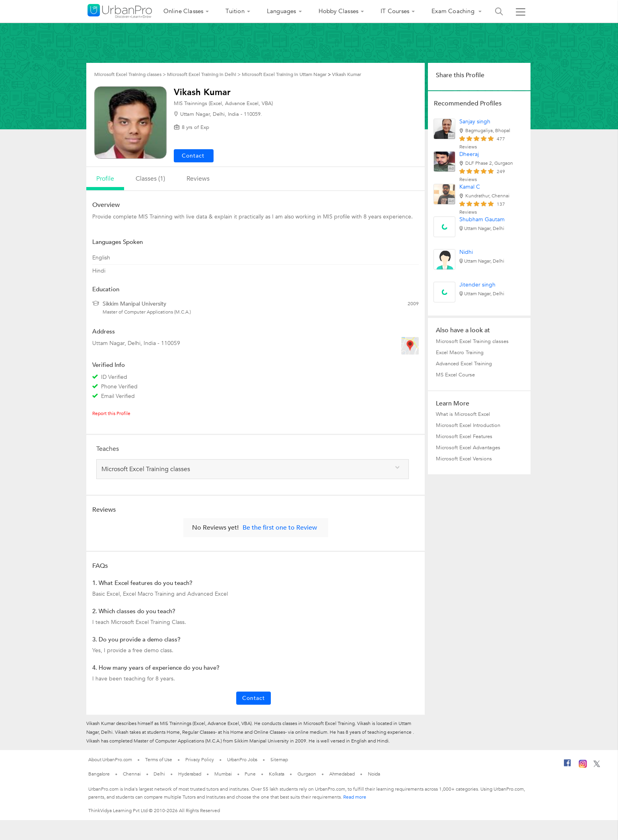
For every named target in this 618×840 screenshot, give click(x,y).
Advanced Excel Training (464, 364)
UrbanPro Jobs (242, 760)
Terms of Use (159, 760)
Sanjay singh (475, 122)
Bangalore (99, 774)
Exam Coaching (454, 11)
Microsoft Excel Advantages (468, 448)
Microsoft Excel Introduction (468, 425)
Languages (282, 11)
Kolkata (277, 774)
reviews (198, 179)
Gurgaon (307, 774)
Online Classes (184, 11)
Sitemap (279, 760)
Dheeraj (469, 154)
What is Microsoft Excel (463, 414)
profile (105, 179)
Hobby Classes (339, 11)
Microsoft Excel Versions (464, 459)
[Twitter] (597, 766)
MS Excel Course (455, 375)
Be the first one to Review (280, 528)
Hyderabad (190, 774)
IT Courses (395, 11)
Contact (254, 698)
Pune (250, 774)
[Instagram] (583, 766)
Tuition (235, 11)
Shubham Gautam (482, 219)
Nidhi (466, 252)
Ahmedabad (342, 774)
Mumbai (223, 774)
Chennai (132, 774)
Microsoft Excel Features (464, 437)
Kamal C (470, 187)
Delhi (159, 774)
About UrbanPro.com (110, 760)
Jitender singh (477, 285)
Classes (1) (150, 179)
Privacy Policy (200, 760)
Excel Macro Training (460, 353)
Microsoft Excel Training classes (472, 341)
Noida (374, 774)
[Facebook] (567, 766)
